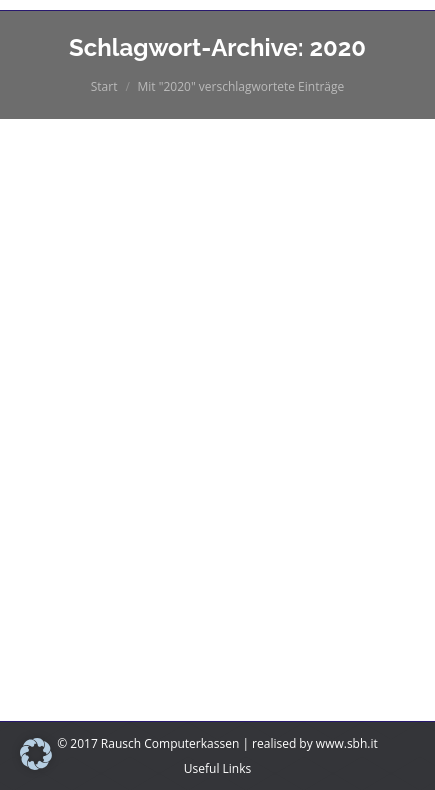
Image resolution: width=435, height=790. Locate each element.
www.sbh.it (347, 743)
